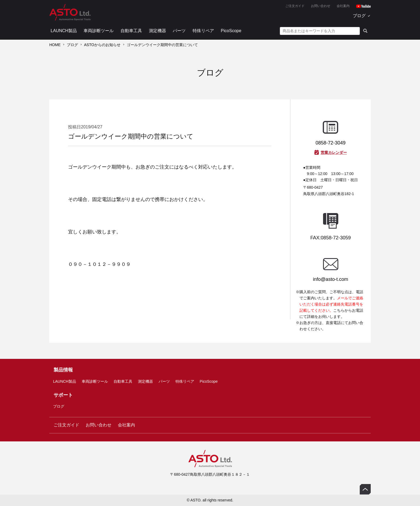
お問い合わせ (321, 6)
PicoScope (231, 31)
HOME (55, 45)
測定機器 (157, 31)
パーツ (179, 31)
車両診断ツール (99, 31)
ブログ (359, 16)
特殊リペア (203, 31)
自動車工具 (131, 31)
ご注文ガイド (295, 6)
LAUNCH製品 (64, 31)
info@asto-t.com (330, 279)
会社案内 (343, 6)
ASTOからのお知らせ (102, 45)
